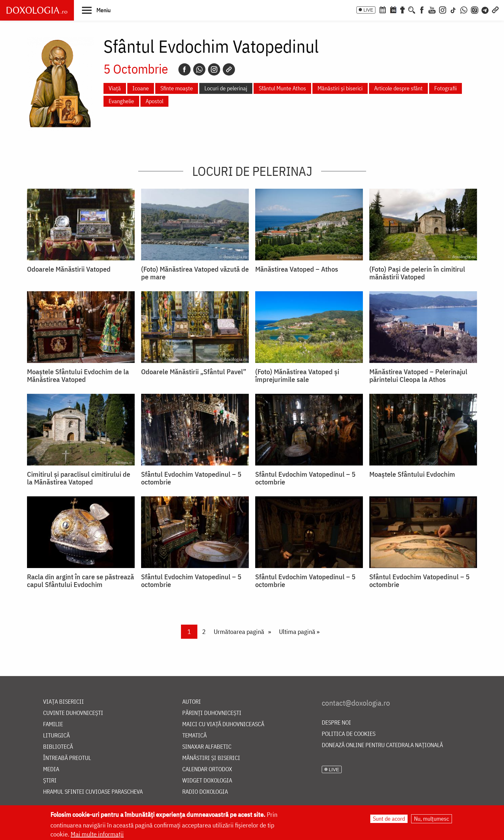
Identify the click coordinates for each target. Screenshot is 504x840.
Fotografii (446, 88)
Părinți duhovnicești (212, 713)
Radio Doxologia (205, 792)
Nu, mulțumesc (432, 819)
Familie (53, 724)
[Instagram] (443, 9)
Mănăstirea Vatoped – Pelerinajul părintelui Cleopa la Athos (418, 375)
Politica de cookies (349, 734)
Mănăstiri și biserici (340, 88)
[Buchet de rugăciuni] (402, 9)
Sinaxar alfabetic (207, 747)
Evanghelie (121, 101)
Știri (50, 781)
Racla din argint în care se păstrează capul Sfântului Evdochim (81, 581)
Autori (192, 702)
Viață (115, 88)
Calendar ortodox (207, 769)
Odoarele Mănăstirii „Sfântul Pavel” (194, 372)
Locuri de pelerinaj (226, 88)
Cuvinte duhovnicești (73, 713)
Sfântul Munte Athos (282, 88)
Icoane (141, 88)
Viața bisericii (63, 702)
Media (51, 769)
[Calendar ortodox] (382, 9)
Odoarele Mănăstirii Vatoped (69, 269)
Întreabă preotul (67, 758)
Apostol (154, 101)
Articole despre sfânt (398, 88)
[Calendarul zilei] (393, 9)
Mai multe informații (97, 834)
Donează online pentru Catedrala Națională (382, 745)
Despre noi (336, 723)
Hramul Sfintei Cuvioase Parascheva (93, 792)
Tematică (194, 736)
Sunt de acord (389, 819)
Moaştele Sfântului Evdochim (412, 474)
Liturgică (56, 736)
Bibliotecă (58, 747)
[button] (96, 10)
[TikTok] (453, 9)
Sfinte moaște (177, 88)
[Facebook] (422, 9)
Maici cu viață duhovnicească (223, 724)
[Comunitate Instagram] (475, 9)
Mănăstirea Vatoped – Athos (297, 269)
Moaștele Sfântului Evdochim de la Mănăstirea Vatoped (78, 375)
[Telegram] (485, 9)
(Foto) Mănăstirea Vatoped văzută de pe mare (195, 273)
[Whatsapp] (199, 69)
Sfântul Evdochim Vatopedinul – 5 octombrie (191, 478)
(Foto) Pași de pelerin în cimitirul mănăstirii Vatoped (417, 273)
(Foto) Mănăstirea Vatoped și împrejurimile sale (297, 375)
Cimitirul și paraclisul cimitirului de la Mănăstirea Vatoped (79, 478)
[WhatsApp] (464, 9)
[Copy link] (229, 69)
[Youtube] (432, 9)
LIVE (368, 10)
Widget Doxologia (207, 781)
